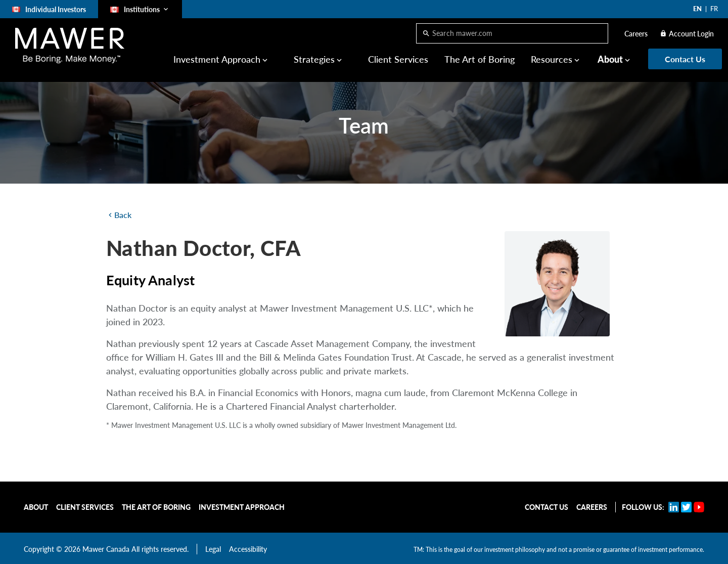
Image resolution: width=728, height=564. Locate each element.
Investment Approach (217, 59)
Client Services (398, 59)
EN (697, 9)
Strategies (314, 59)
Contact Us (547, 507)
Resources (552, 59)
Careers (636, 34)
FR (714, 9)
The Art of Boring (480, 59)
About (610, 59)
